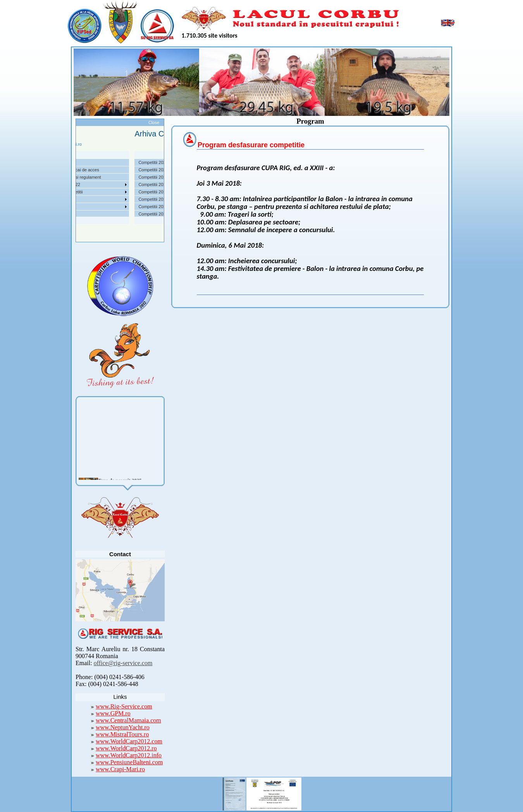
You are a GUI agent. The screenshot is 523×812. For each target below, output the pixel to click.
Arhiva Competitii (82, 192)
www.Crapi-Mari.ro (120, 769)
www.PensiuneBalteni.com (129, 762)
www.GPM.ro (113, 713)
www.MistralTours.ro (122, 734)
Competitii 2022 (81, 184)
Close (154, 122)
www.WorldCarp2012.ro (126, 748)
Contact (73, 214)
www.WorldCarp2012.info (129, 755)
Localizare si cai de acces (90, 170)
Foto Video (76, 207)
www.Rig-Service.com (124, 706)
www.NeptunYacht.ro (123, 727)
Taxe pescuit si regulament (91, 177)
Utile (70, 199)
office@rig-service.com (123, 663)
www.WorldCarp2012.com (129, 741)
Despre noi (76, 162)
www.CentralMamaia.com (128, 720)
